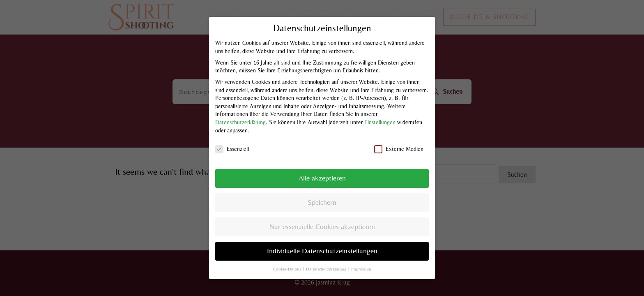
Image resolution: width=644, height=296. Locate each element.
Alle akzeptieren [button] (322, 169)
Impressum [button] (361, 260)
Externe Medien (399, 140)
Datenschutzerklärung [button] (327, 260)
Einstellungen (380, 113)
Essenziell (232, 140)
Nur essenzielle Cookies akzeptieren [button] (322, 218)
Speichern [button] (322, 194)
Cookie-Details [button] (288, 260)
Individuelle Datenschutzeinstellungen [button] (322, 242)
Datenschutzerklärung (240, 113)
